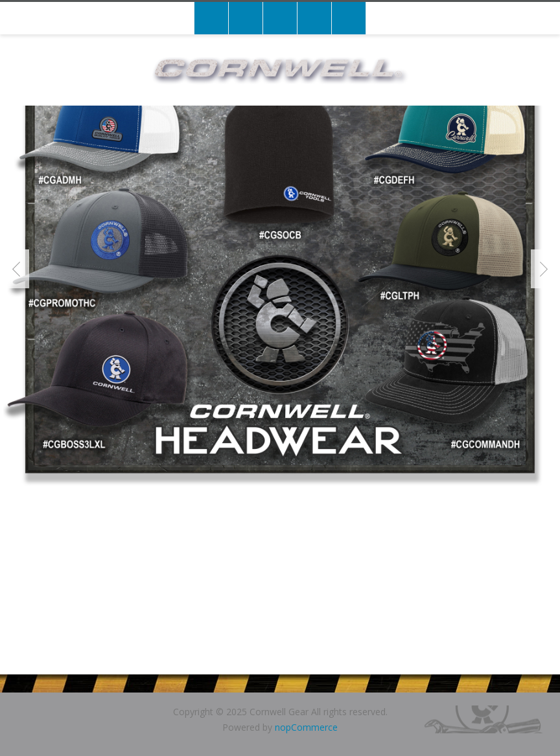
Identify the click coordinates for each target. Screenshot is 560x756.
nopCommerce (306, 727)
